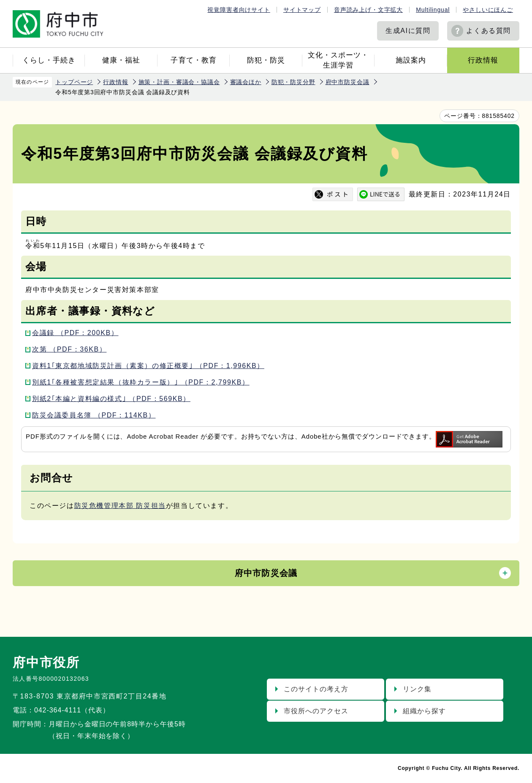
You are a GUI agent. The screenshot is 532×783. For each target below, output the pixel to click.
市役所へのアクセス (316, 711)
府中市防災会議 (347, 82)
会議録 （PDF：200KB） (75, 333)
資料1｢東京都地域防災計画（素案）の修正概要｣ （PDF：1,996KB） (148, 366)
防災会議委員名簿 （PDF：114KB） (94, 415)
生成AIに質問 (408, 31)
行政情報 (483, 60)
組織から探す (424, 711)
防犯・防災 (266, 60)
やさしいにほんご (488, 10)
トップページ (74, 82)
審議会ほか (246, 82)
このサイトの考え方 (316, 689)
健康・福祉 (121, 60)
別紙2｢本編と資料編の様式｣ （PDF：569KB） (111, 399)
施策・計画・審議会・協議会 (179, 82)
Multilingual (433, 10)
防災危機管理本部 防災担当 (120, 506)
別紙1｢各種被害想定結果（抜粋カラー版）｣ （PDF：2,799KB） (141, 382)
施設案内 (411, 60)
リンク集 (417, 689)
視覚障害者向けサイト (239, 10)
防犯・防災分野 (293, 82)
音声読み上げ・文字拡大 (368, 10)
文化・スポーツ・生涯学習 (338, 60)
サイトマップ (302, 10)
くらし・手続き (49, 60)
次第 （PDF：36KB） (69, 349)
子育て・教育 (193, 60)
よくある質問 (489, 31)
